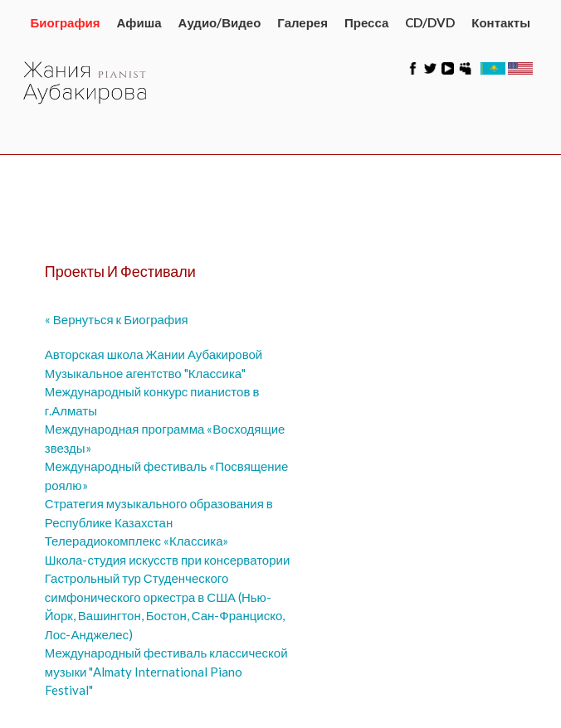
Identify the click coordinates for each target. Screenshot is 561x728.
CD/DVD (430, 22)
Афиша (139, 22)
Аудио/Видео (220, 22)
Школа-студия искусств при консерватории (168, 560)
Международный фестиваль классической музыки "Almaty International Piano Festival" (166, 671)
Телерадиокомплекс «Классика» (137, 541)
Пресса (366, 22)
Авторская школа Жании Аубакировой (154, 354)
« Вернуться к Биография (117, 319)
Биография (66, 22)
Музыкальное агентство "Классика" (145, 373)
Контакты (501, 22)
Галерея (302, 22)
